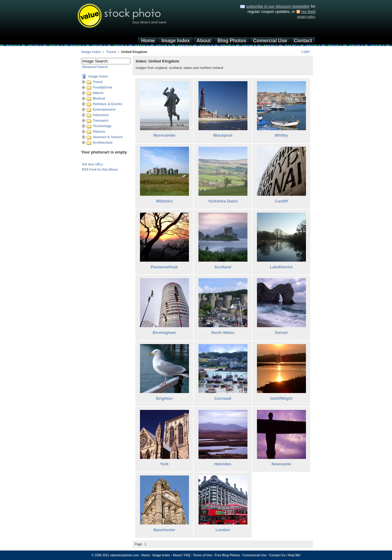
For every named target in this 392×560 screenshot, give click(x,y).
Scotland (223, 267)
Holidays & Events (107, 104)
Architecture (103, 142)
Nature (98, 93)
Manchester (164, 530)
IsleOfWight (281, 398)
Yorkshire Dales (223, 201)
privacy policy (306, 17)
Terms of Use (203, 555)
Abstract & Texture (108, 137)
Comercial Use (270, 41)
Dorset (281, 333)
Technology (102, 126)
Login (306, 52)
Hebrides (223, 464)
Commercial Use (254, 555)
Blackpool (223, 135)
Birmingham (164, 333)
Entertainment (104, 109)
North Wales (223, 333)
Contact (303, 41)
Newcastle (281, 464)
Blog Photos (232, 41)
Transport (101, 120)
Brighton (164, 398)
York (164, 464)
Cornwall (223, 398)
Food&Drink (102, 87)
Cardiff (281, 201)
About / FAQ (182, 555)
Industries (101, 115)
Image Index (175, 41)
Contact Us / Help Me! (285, 555)
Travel (111, 52)
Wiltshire (164, 201)
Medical (99, 98)
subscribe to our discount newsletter (278, 6)
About (204, 41)
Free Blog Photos (227, 555)
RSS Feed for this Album (100, 170)
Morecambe (164, 135)
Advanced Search (95, 67)
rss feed (308, 11)
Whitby (281, 135)
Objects (99, 131)
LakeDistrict (281, 267)
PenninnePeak (164, 267)
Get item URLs (93, 164)
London (223, 530)
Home (148, 41)
